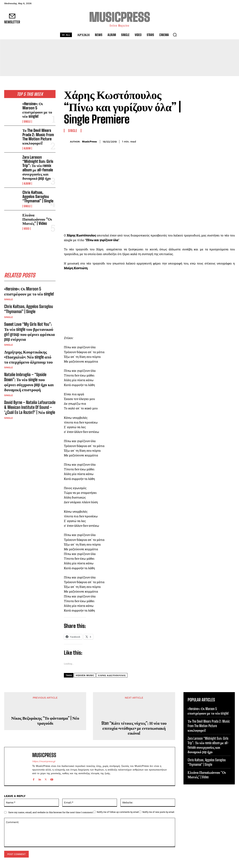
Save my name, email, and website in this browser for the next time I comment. (51, 812)
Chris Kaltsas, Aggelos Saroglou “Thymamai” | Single (38, 196)
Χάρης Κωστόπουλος (112, 675)
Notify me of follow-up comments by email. (118, 812)
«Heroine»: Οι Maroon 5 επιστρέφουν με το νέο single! (37, 110)
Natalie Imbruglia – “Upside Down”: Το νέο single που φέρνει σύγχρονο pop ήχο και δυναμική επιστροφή (29, 382)
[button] (175, 35)
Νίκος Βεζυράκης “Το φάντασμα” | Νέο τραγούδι (45, 721)
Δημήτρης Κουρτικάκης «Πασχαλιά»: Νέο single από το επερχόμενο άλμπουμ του (28, 357)
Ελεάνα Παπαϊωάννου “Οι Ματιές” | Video (37, 219)
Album (27, 148)
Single (27, 122)
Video (27, 229)
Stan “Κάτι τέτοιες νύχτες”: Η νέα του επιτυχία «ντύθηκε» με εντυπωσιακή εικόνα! (134, 728)
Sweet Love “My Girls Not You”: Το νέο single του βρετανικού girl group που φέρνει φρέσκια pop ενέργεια (29, 332)
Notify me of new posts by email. (158, 812)
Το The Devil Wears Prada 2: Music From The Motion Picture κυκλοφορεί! (38, 137)
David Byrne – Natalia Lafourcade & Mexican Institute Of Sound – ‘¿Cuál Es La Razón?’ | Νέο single (30, 407)
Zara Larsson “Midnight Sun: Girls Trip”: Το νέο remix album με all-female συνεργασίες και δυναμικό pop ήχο (38, 168)
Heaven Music (85, 675)
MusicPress (89, 142)
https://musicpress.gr (44, 761)
